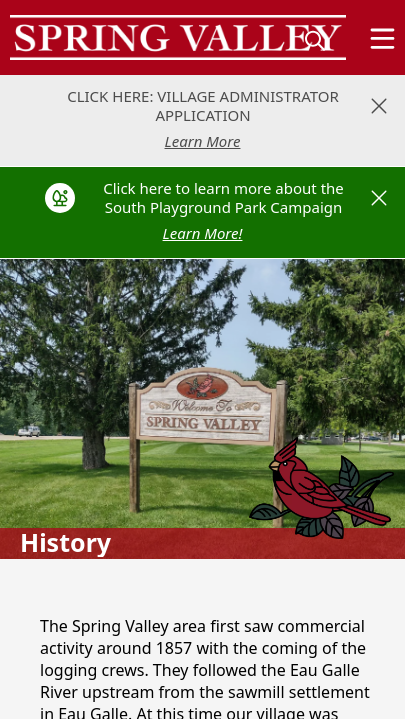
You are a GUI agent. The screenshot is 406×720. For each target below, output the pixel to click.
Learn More (203, 141)
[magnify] (315, 40)
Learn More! (203, 233)
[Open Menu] (382, 38)
